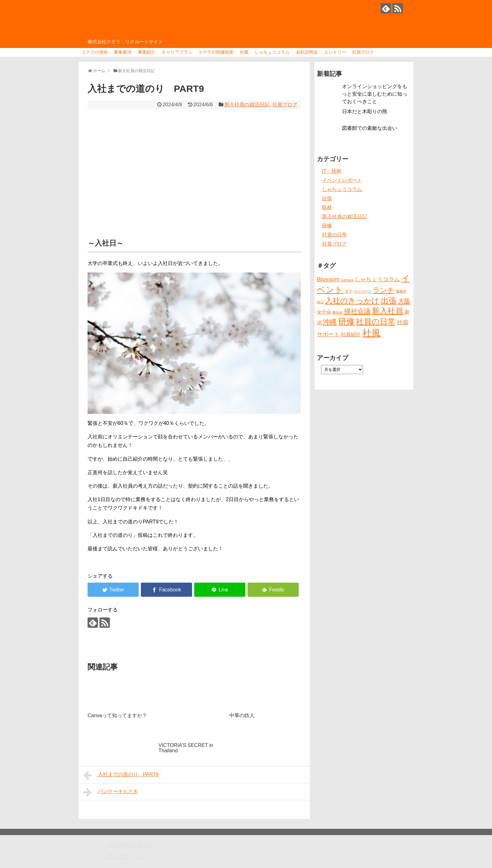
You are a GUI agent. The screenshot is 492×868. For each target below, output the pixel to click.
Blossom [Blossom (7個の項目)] (328, 279)
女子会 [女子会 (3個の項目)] (324, 312)
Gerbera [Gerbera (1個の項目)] (347, 280)
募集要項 (123, 52)
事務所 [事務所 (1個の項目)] (401, 291)
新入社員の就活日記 (247, 105)
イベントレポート (342, 180)
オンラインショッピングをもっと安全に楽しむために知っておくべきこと (375, 94)
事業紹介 (147, 52)
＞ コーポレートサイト (126, 845)
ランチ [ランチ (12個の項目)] (384, 290)
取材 (327, 207)
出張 (327, 198)
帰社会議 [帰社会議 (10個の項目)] (357, 311)
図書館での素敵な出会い (370, 128)
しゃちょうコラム (272, 52)
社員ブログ (363, 52)
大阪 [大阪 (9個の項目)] (404, 301)
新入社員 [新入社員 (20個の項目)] (388, 311)
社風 (244, 52)
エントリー (335, 52)
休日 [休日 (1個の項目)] (320, 302)
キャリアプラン (177, 52)
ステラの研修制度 (216, 52)
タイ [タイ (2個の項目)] (349, 291)
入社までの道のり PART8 (121, 775)
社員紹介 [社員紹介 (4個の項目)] (351, 334)
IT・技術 (332, 171)
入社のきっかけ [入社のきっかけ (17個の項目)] (352, 301)
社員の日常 (334, 235)
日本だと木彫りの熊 (365, 111)
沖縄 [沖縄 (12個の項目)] (330, 322)
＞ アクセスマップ (121, 856)
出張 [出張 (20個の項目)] (389, 301)
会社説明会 (307, 52)
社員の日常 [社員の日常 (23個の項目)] (376, 321)
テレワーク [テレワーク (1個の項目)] (363, 291)
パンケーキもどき (111, 792)
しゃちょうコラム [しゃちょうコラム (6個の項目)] (377, 279)
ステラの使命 (95, 52)
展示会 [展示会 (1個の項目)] (337, 312)
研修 (327, 226)
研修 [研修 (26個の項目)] (346, 321)
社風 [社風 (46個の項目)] (372, 333)
